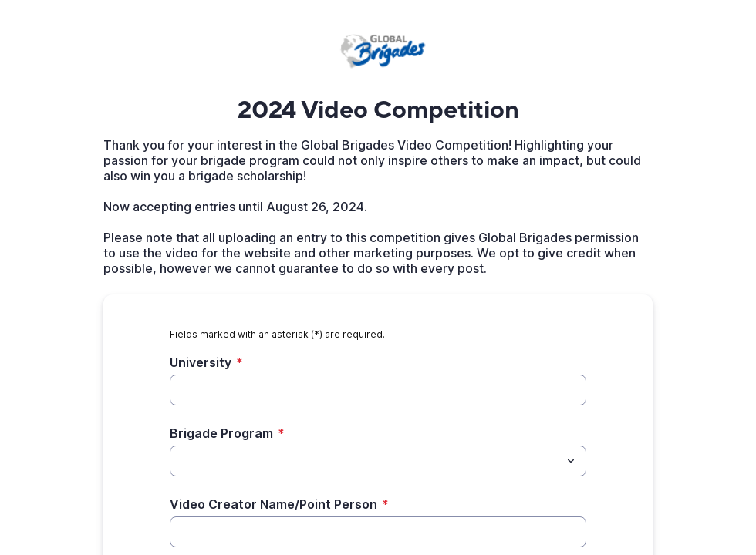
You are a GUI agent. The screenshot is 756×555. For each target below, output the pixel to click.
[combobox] (378, 461)
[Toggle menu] (571, 461)
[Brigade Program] (365, 461)
